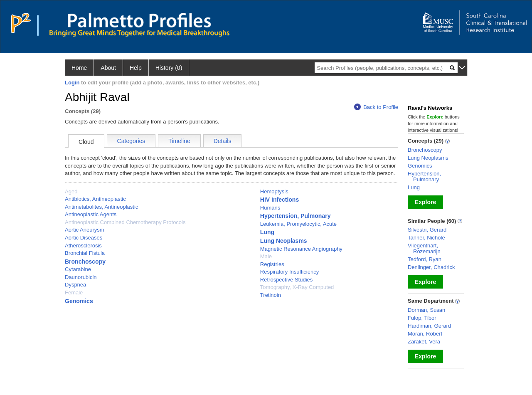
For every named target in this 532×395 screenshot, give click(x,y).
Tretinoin (271, 295)
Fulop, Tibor (422, 318)
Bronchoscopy (85, 262)
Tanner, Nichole (426, 238)
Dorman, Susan (426, 310)
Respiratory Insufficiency (289, 272)
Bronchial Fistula (85, 253)
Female (74, 293)
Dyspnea (75, 285)
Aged (71, 191)
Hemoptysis (274, 191)
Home (79, 68)
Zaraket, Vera (424, 342)
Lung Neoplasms (284, 241)
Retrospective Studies (286, 280)
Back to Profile (376, 107)
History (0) (169, 68)
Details (223, 141)
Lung (267, 232)
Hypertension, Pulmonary (296, 216)
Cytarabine (78, 269)
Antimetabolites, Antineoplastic (101, 207)
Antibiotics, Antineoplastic (95, 199)
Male (266, 256)
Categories (131, 141)
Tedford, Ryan (425, 259)
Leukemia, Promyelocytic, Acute (298, 224)
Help (136, 68)
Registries (272, 264)
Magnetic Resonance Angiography (301, 249)
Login (72, 83)
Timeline (179, 141)
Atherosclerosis (83, 246)
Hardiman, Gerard (429, 326)
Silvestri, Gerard (427, 230)
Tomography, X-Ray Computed (297, 287)
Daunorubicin (81, 277)
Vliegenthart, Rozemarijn (424, 248)
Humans (270, 208)
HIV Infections (280, 200)
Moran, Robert (425, 334)
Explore (425, 202)
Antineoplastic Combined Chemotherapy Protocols (125, 222)
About (108, 68)
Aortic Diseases (84, 238)
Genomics (79, 301)
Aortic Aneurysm (85, 230)
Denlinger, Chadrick (431, 267)
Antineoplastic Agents (91, 214)
